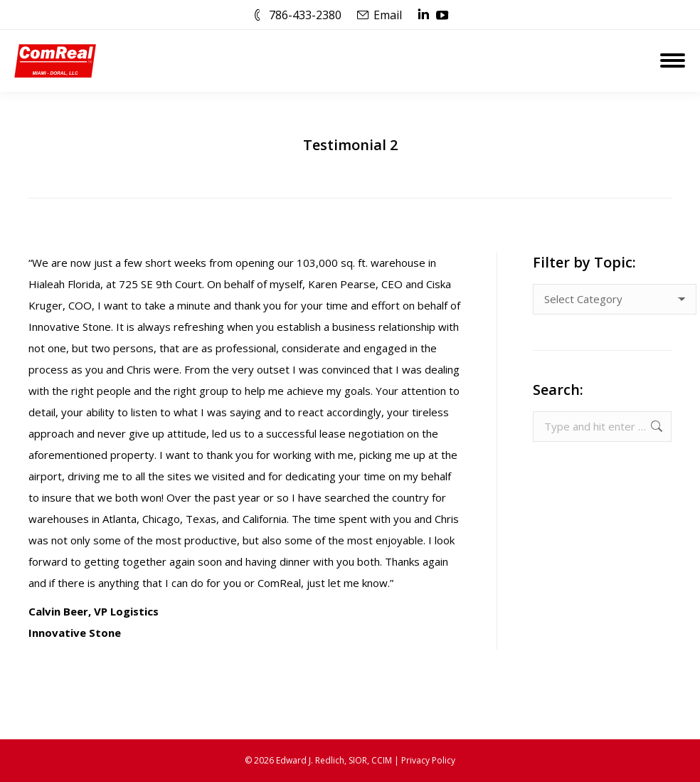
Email (388, 15)
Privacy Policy (428, 760)
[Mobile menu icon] (673, 60)
